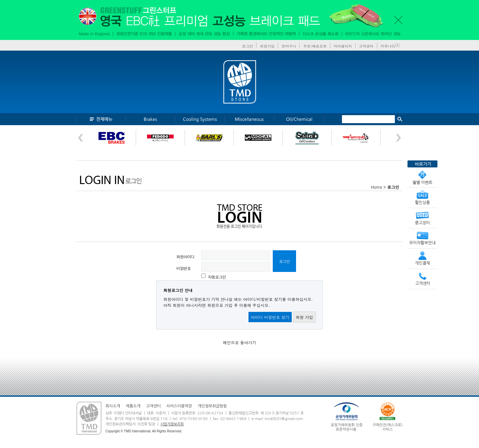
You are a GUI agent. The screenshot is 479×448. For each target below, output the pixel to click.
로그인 (247, 46)
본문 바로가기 (0, 0)
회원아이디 (185, 256)
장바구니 (289, 46)
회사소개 (113, 406)
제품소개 (133, 406)
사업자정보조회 (172, 424)
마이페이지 (343, 46)
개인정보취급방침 (212, 406)
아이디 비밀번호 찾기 (270, 317)
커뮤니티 (388, 46)
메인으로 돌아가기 (239, 342)
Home (377, 187)
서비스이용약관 (179, 406)
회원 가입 (304, 317)
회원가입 (267, 46)
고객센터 (366, 46)
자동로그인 (217, 277)
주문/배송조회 (315, 46)
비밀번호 (183, 268)
